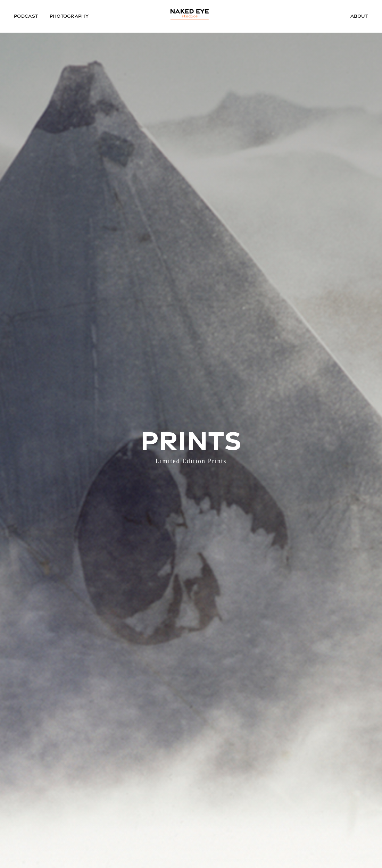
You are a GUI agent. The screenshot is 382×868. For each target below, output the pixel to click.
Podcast (26, 16)
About (359, 16)
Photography (69, 16)
